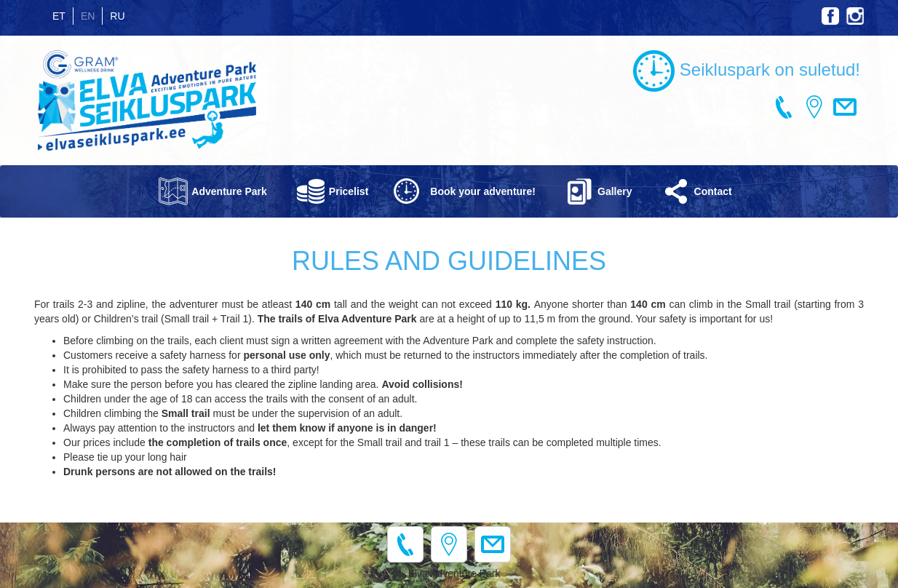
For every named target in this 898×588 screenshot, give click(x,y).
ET (59, 16)
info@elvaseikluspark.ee (845, 107)
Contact (713, 191)
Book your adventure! (483, 191)
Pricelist (349, 191)
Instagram (855, 16)
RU (117, 16)
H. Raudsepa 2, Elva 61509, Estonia (814, 107)
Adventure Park (229, 191)
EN (88, 16)
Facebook (830, 16)
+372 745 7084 (784, 107)
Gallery (615, 191)
